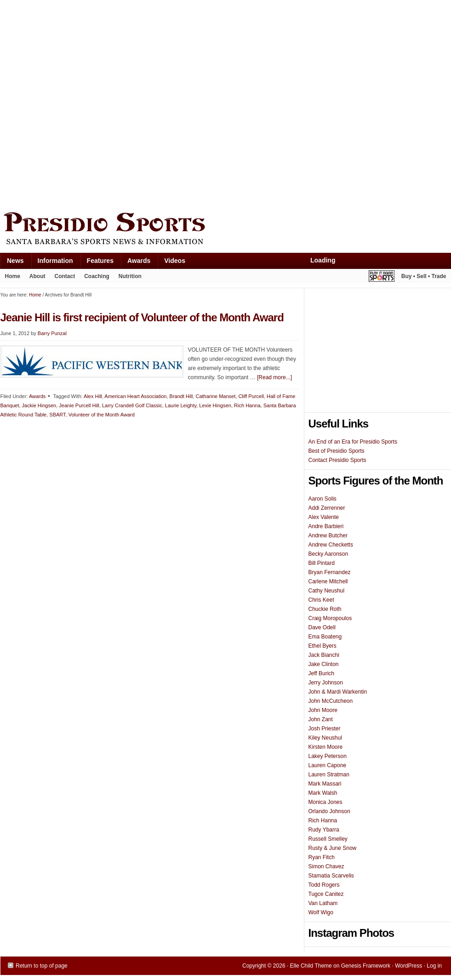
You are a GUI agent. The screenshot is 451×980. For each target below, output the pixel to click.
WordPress (408, 966)
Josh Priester (325, 729)
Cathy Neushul (327, 591)
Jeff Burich (321, 673)
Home (13, 276)
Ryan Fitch (322, 857)
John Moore (323, 710)
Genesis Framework (366, 966)
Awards (135, 263)
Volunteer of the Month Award (102, 415)
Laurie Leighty (181, 405)
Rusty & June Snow (333, 848)
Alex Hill (93, 396)
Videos (175, 261)
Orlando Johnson (329, 811)
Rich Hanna (247, 405)
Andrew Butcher (328, 536)
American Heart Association (135, 396)
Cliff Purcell (251, 396)
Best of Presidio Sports (337, 451)
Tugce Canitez (326, 894)
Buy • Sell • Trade (424, 276)
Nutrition (130, 276)
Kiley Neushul (325, 738)
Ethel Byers (323, 646)
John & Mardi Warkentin (338, 692)
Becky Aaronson (328, 554)
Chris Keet (321, 600)
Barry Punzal (52, 333)
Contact (65, 276)
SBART (57, 415)
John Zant (321, 719)
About (35, 278)
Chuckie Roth (325, 609)
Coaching (97, 276)
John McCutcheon (331, 701)
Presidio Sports (226, 230)
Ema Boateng (325, 637)
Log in (434, 966)
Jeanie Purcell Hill (79, 405)
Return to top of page (42, 966)
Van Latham (323, 903)
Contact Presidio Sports (337, 460)
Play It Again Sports (382, 277)
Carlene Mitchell (328, 581)
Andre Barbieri (326, 526)
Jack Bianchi (324, 655)
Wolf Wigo (321, 912)
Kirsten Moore (326, 747)
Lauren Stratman (329, 775)
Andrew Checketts (331, 545)
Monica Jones (325, 802)
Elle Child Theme (311, 966)
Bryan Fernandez (330, 572)
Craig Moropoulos (330, 618)
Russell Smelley (328, 839)
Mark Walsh (323, 793)
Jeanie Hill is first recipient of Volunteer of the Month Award (142, 317)
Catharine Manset (215, 396)
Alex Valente (324, 517)
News (12, 263)
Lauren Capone (328, 765)
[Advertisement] (103, 104)
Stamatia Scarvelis (331, 876)
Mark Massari (325, 784)
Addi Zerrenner (327, 508)
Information (52, 263)
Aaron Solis (323, 499)
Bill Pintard (322, 563)
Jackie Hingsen (39, 405)
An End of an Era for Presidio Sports (353, 442)
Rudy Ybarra (324, 830)
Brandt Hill (181, 396)
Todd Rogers (324, 885)
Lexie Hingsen (215, 405)
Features (97, 263)
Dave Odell (322, 627)
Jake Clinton (324, 664)
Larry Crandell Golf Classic (132, 405)
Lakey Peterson (328, 756)
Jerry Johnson (326, 683)
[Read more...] (274, 377)
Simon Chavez (326, 866)
